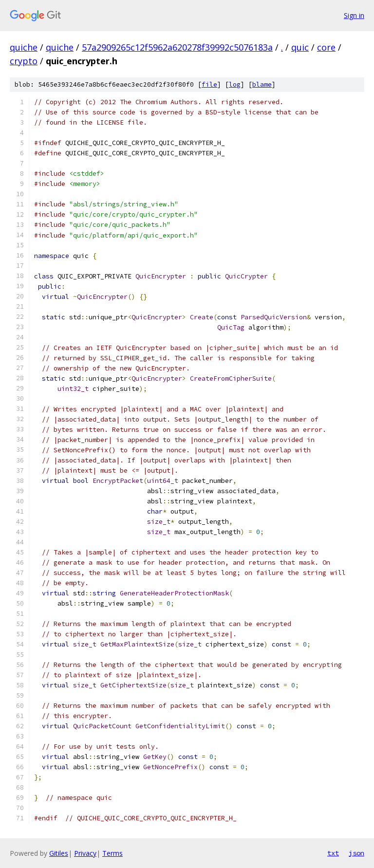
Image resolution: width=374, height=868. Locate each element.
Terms (112, 853)
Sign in (354, 15)
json (356, 853)
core (326, 47)
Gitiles (59, 853)
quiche (24, 47)
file (209, 84)
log (235, 84)
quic (300, 47)
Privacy (85, 853)
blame (262, 84)
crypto (24, 61)
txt (333, 853)
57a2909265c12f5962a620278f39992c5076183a (177, 47)
